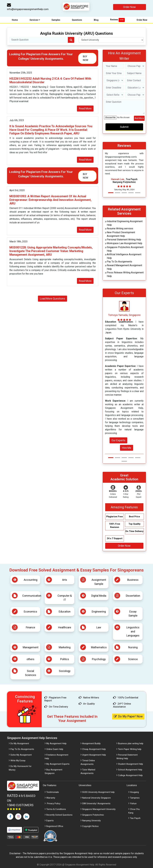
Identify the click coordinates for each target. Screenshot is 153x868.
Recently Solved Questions (59, 815)
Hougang (134, 792)
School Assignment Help (130, 770)
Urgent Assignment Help (94, 755)
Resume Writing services (120, 228)
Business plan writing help (131, 743)
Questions (77, 20)
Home (15, 20)
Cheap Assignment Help (94, 749)
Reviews (117, 20)
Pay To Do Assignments (119, 262)
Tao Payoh (135, 818)
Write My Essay (18, 761)
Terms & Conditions (56, 809)
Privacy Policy (53, 803)
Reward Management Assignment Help (124, 267)
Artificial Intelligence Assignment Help (124, 256)
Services (35, 20)
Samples (56, 20)
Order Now (129, 7)
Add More (139, 118)
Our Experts (118, 440)
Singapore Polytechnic (93, 815)
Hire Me (127, 448)
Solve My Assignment (21, 755)
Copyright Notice (90, 826)
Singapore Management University (99, 809)
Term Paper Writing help (130, 749)
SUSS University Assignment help (98, 792)
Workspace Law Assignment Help (125, 243)
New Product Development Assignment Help (121, 234)
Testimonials (53, 792)
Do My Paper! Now (128, 717)
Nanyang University (91, 821)
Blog (96, 20)
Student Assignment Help (131, 764)
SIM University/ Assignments (96, 803)
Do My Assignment (20, 743)
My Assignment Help (56, 743)
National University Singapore (96, 798)
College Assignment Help (130, 775)
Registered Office (55, 826)
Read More (85, 108)
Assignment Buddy (91, 743)
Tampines (135, 798)
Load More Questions (53, 299)
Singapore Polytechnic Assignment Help (125, 249)
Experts (50, 821)
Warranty (51, 798)
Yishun (133, 803)
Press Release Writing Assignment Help (125, 274)
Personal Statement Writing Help (124, 240)
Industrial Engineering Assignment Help (125, 223)
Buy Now (85, 58)
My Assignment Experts (58, 764)
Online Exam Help (55, 749)
